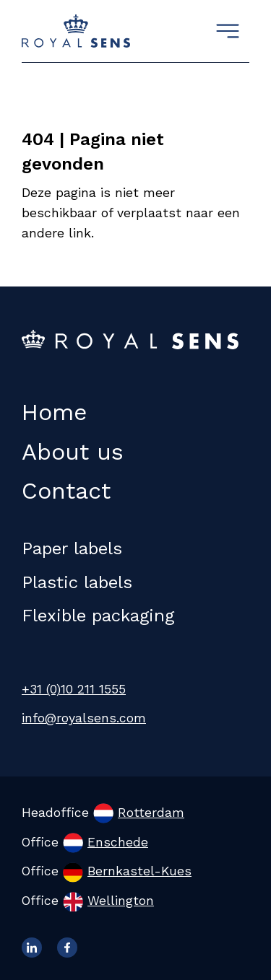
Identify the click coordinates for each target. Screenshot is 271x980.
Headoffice (103, 813)
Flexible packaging (98, 616)
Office (85, 842)
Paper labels (72, 548)
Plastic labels (77, 582)
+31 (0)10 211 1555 (74, 689)
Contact (66, 491)
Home (54, 412)
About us (73, 452)
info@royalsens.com (84, 718)
